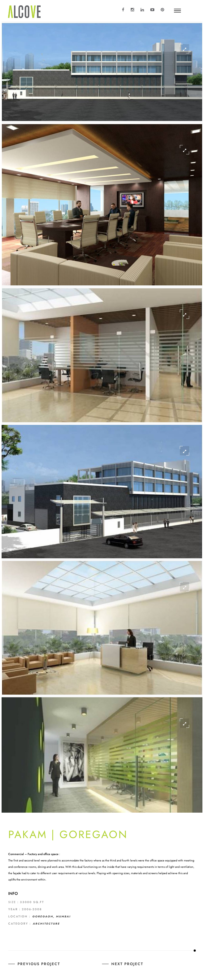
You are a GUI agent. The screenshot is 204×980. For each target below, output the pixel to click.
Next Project (127, 964)
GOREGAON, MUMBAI (52, 916)
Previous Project (39, 964)
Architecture (46, 924)
